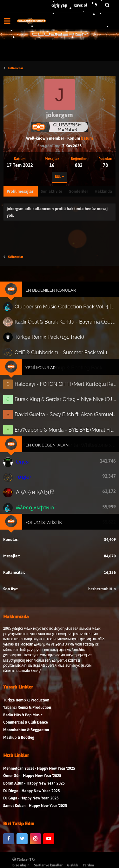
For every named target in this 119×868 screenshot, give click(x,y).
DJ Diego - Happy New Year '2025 (31, 795)
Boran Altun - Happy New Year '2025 (34, 788)
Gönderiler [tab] (78, 191)
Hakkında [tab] (103, 191)
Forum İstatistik (44, 515)
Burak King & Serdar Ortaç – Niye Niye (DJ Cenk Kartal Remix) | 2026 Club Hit (65, 398)
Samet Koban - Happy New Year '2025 (35, 810)
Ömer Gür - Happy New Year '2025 (32, 780)
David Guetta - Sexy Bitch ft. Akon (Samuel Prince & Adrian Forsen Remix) (65, 413)
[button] (7, 21)
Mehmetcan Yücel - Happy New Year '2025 (39, 772)
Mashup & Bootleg (19, 741)
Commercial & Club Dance (26, 727)
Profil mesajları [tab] (21, 191)
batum (87, 138)
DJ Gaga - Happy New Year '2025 (31, 802)
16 (52, 165)
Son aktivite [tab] (52, 191)
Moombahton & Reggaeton (26, 734)
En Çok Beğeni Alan (47, 441)
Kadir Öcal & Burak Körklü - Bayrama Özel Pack (64, 325)
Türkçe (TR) (24, 859)
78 (105, 165)
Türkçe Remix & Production (26, 704)
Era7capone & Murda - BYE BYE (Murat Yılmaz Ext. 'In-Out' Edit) (65, 427)
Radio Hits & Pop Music (23, 719)
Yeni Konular (41, 368)
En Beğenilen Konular (51, 294)
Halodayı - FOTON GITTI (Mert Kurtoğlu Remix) (65, 384)
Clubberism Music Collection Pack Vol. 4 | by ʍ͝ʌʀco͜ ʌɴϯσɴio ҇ (64, 310)
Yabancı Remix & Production (27, 712)
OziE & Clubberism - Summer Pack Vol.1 (60, 353)
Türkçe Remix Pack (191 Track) (50, 339)
